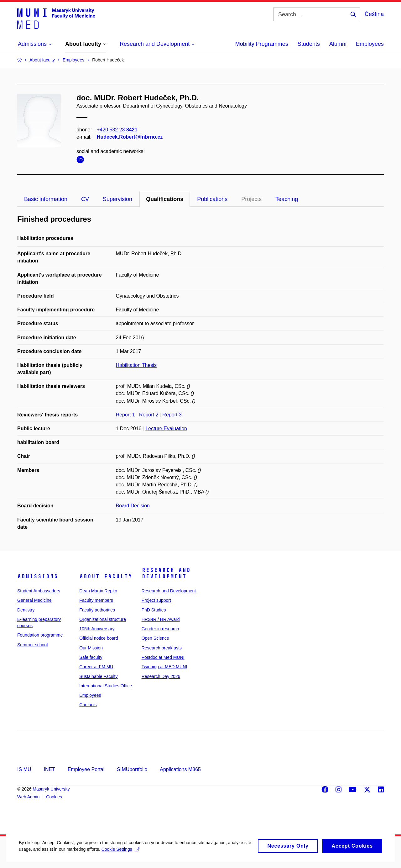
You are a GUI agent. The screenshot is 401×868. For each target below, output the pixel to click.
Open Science (155, 638)
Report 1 (126, 415)
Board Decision (133, 506)
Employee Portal (86, 769)
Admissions (38, 576)
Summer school (32, 645)
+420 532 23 (117, 130)
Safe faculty (91, 657)
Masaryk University (51, 789)
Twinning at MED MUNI (164, 667)
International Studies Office (106, 686)
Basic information (46, 199)
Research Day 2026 (161, 676)
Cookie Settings (148, 857)
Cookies (54, 797)
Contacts (88, 705)
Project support (156, 600)
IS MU (24, 769)
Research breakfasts (162, 648)
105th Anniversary (97, 629)
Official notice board (99, 638)
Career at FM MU (96, 667)
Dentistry (26, 610)
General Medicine (34, 600)
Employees (370, 44)
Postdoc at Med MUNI (163, 657)
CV (85, 199)
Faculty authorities (97, 610)
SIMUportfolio (132, 769)
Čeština (374, 14)
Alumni (338, 44)
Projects (251, 199)
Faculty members (96, 600)
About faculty (106, 576)
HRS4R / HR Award (161, 619)
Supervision (117, 199)
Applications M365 (180, 769)
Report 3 (172, 415)
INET (49, 769)
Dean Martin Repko (98, 591)
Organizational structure (103, 619)
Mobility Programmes (262, 44)
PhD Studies (154, 610)
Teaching (287, 199)
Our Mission (91, 648)
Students (309, 44)
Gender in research (160, 629)
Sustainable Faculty (98, 676)
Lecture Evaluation (166, 429)
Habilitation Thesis (136, 365)
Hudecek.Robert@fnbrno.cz (130, 137)
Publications (212, 199)
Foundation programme (40, 635)
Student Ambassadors (39, 591)
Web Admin (28, 797)
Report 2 (149, 415)
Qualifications (165, 199)
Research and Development (166, 573)
